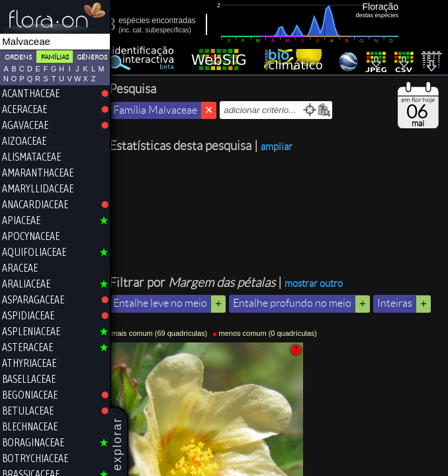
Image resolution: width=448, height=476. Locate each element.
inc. (134, 30)
